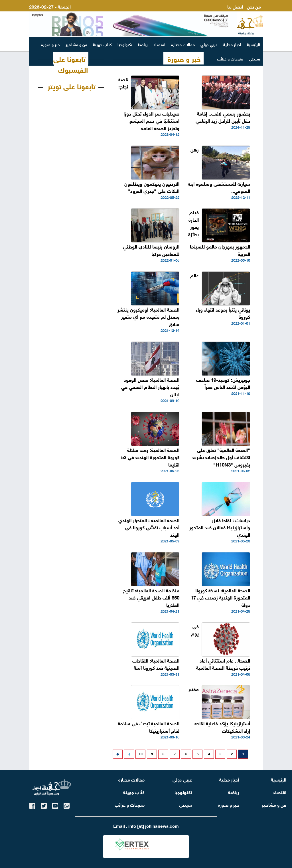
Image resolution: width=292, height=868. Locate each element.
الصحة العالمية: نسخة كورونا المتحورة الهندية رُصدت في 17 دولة (220, 597)
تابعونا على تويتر (72, 86)
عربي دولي (209, 44)
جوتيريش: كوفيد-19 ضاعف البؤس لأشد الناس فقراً (223, 383)
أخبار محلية (232, 44)
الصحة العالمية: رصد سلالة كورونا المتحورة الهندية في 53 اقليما (150, 457)
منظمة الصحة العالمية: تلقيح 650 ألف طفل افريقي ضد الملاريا (151, 597)
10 (140, 754)
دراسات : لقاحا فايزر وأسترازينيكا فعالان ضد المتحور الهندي (220, 527)
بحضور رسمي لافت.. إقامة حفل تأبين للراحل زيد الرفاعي (223, 117)
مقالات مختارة (183, 44)
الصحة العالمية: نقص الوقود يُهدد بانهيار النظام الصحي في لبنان (150, 387)
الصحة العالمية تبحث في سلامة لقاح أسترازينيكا (149, 727)
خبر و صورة (50, 44)
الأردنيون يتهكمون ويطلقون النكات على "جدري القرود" (152, 187)
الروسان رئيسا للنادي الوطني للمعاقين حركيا (151, 250)
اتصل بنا (235, 6)
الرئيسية (254, 44)
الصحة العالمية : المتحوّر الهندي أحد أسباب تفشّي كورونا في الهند (149, 527)
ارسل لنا (253, 13)
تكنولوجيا (125, 44)
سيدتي (185, 804)
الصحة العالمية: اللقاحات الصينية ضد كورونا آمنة (156, 664)
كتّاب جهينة (102, 44)
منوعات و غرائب (130, 804)
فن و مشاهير (76, 44)
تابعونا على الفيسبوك (71, 64)
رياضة (143, 44)
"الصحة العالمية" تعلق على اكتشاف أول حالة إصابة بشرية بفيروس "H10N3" (221, 457)
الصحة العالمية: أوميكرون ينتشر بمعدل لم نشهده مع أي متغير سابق (148, 316)
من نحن (254, 6)
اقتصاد (159, 44)
